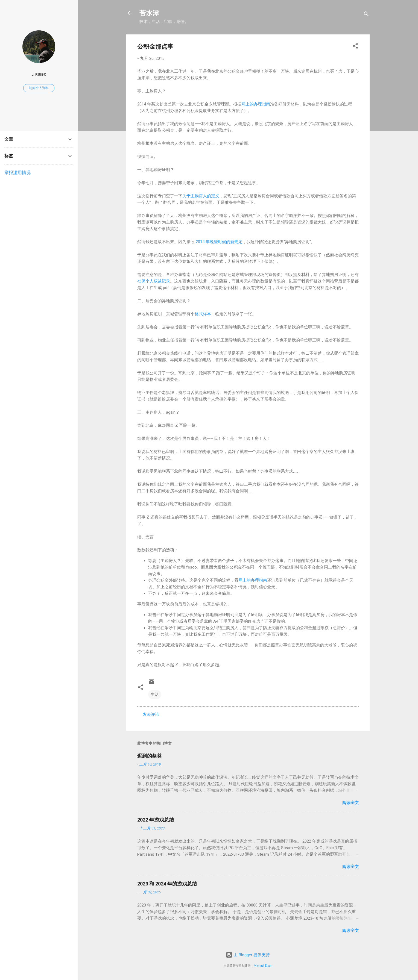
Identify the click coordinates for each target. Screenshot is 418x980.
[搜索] (366, 15)
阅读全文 (350, 803)
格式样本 (203, 314)
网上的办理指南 (256, 104)
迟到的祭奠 (150, 756)
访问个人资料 (39, 88)
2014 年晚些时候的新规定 (219, 242)
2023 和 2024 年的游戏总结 (167, 884)
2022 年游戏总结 (156, 820)
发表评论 (151, 714)
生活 (155, 694)
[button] (355, 47)
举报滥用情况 (17, 173)
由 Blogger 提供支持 (248, 955)
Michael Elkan (263, 966)
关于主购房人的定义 (201, 196)
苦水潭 (149, 13)
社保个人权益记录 (154, 281)
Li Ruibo (39, 74)
